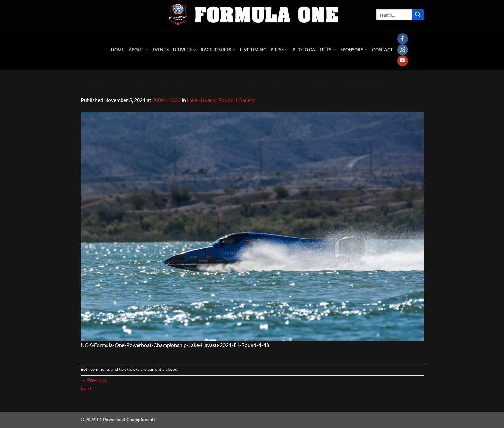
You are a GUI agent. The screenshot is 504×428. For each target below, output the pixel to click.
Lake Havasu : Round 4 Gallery (221, 100)
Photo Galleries (314, 50)
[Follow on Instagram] (403, 50)
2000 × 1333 (166, 100)
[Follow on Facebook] (403, 39)
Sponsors (354, 50)
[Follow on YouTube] (403, 61)
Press (279, 50)
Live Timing (253, 50)
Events (161, 50)
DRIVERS (185, 50)
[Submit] (418, 15)
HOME (118, 50)
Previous (94, 380)
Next (89, 388)
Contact (382, 50)
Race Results (218, 50)
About (138, 50)
